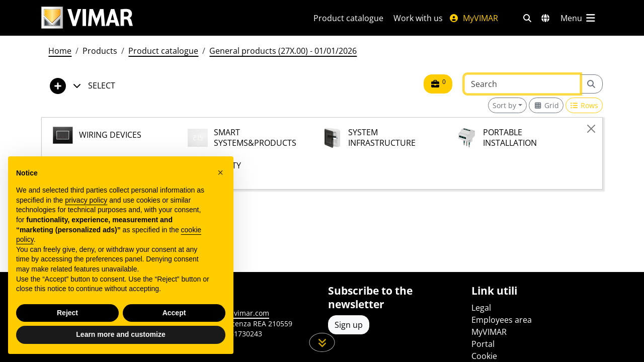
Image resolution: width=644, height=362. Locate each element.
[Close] (591, 129)
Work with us (418, 18)
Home (60, 51)
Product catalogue (348, 18)
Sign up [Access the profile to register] (349, 325)
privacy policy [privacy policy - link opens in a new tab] (86, 200)
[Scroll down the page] (322, 342)
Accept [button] (174, 313)
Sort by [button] (504, 105)
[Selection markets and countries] (545, 18)
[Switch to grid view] (546, 105)
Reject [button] (67, 313)
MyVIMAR (473, 18)
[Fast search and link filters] (527, 18)
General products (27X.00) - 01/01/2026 (283, 51)
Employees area (502, 320)
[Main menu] (579, 18)
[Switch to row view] (584, 105)
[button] (220, 172)
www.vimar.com (242, 313)
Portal (483, 344)
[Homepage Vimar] (165, 18)
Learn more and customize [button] (120, 334)
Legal (481, 308)
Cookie (484, 356)
